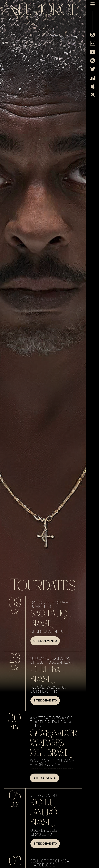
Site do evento (45, 641)
